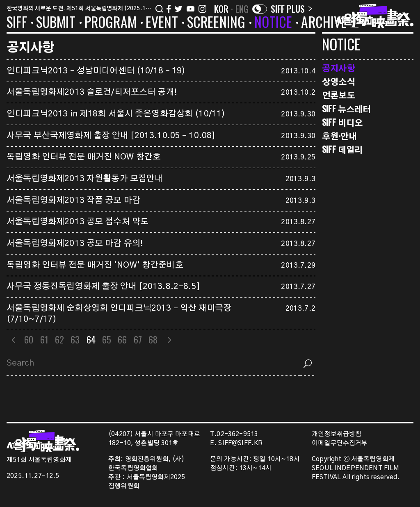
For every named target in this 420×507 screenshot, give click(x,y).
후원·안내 (339, 136)
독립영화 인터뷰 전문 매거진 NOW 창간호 (84, 157)
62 (59, 339)
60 (29, 339)
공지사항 (339, 68)
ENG (242, 9)
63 (75, 339)
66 (122, 339)
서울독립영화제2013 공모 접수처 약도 (78, 222)
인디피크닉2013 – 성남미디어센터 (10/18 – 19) (96, 71)
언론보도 (339, 95)
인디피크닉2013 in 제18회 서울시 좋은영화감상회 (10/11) (116, 114)
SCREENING (216, 23)
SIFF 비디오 (342, 122)
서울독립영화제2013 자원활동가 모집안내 (85, 179)
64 (91, 339)
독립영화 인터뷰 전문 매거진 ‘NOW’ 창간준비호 (95, 265)
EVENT (162, 23)
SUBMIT (56, 23)
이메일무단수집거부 (340, 443)
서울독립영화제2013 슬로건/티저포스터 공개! (92, 92)
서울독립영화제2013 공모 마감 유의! (75, 243)
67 (138, 339)
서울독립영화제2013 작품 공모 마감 (73, 200)
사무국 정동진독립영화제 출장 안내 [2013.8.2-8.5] (103, 286)
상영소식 (339, 81)
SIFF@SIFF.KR (240, 443)
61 (44, 339)
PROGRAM (111, 23)
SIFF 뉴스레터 (346, 109)
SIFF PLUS (291, 9)
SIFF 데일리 (342, 149)
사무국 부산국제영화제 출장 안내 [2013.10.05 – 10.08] (111, 136)
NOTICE (273, 23)
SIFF (17, 23)
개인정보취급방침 (337, 434)
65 (107, 339)
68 (153, 339)
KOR (221, 9)
